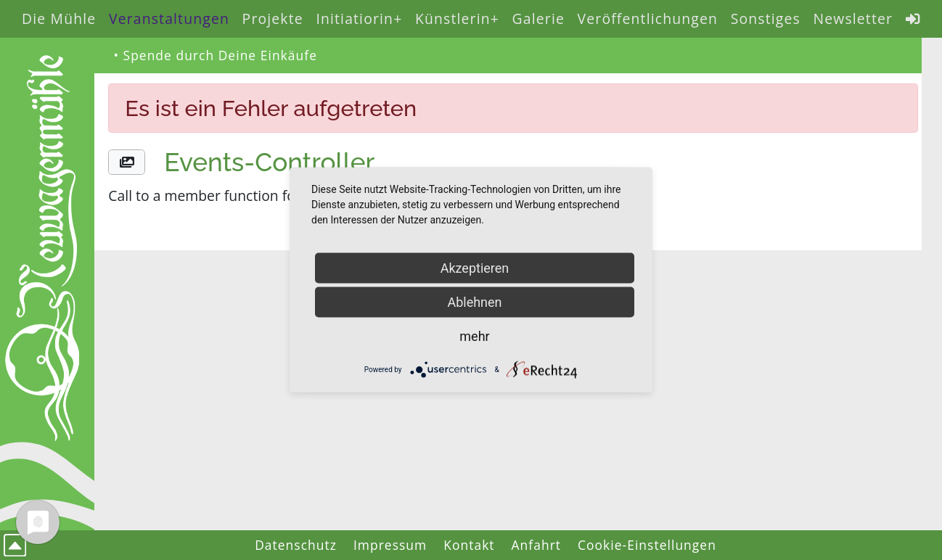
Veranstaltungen (169, 18)
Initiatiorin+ (359, 18)
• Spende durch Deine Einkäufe (215, 55)
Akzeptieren (475, 268)
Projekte (273, 18)
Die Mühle (59, 18)
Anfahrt (537, 545)
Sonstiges (766, 18)
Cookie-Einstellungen (647, 545)
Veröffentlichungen (648, 18)
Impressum (390, 545)
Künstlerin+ (457, 18)
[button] (126, 162)
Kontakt (469, 545)
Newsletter (853, 18)
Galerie (538, 18)
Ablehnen (474, 302)
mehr (474, 336)
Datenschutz (296, 545)
